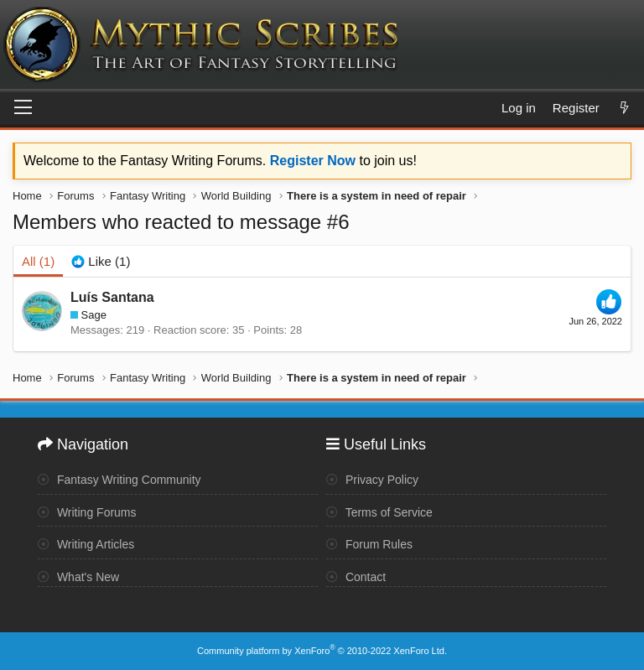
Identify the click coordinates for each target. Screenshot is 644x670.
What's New (78, 577)
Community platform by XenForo (322, 651)
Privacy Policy (372, 480)
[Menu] (23, 108)
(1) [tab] (38, 261)
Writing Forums (87, 512)
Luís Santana (112, 297)
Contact (356, 577)
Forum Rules (369, 544)
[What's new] (624, 108)
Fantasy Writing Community (119, 480)
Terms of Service (379, 512)
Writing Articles (86, 544)
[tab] (101, 261)
